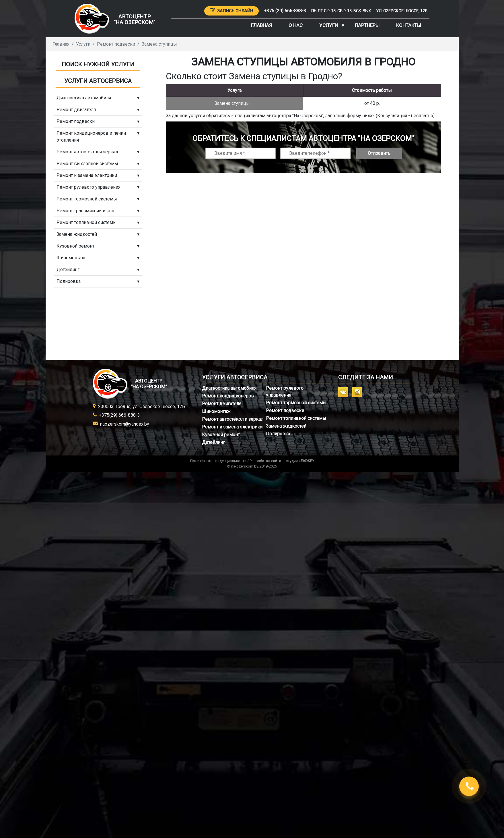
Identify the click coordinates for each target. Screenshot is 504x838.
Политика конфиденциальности (218, 461)
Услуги (329, 25)
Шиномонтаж (216, 411)
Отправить (379, 153)
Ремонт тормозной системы (296, 403)
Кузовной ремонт (221, 435)
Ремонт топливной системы (296, 418)
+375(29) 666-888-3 (119, 415)
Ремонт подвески (285, 411)
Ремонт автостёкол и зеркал (233, 419)
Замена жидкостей (286, 426)
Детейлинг (213, 442)
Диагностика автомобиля (229, 388)
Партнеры (367, 25)
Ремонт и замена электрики (232, 427)
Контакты (409, 25)
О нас (296, 25)
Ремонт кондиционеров (228, 396)
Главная (261, 25)
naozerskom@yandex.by (125, 424)
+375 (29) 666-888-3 (285, 11)
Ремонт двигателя (222, 404)
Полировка (278, 434)
